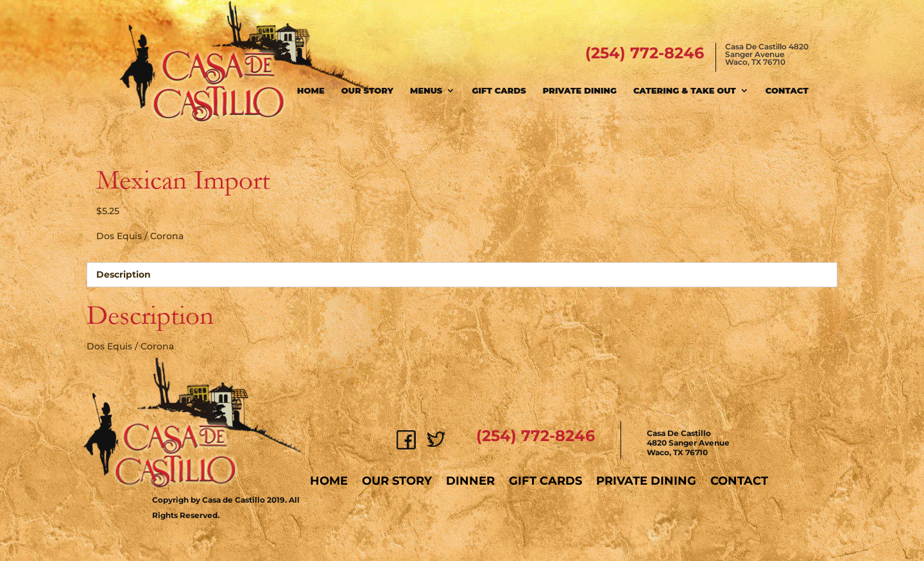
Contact (787, 90)
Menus (426, 90)
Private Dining (580, 90)
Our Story (367, 90)
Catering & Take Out (685, 90)
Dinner (470, 481)
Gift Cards (499, 90)
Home (311, 90)
